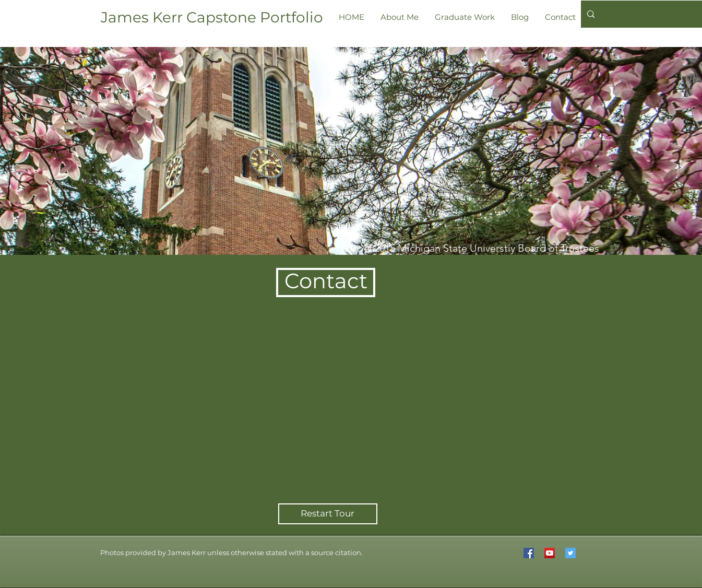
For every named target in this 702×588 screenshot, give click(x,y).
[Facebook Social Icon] (529, 553)
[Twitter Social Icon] (570, 553)
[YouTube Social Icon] (550, 553)
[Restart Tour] (328, 514)
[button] (232, 553)
